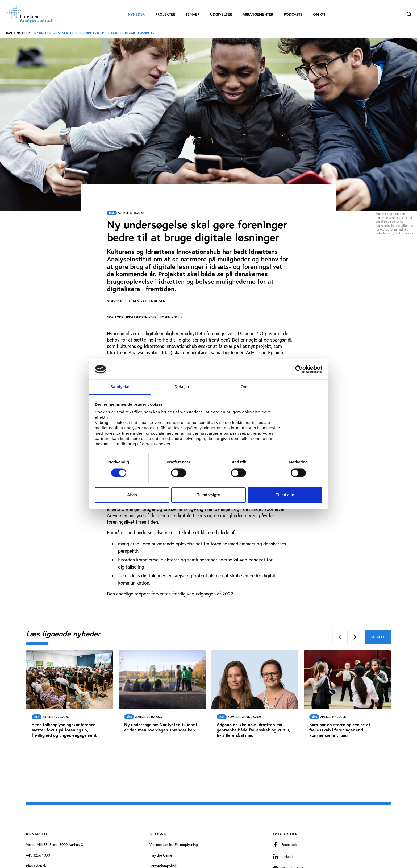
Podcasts (293, 14)
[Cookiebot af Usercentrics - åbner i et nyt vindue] (299, 369)
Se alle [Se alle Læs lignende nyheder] (378, 637)
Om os (319, 14)
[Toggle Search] (409, 14)
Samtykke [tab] (120, 387)
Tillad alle (285, 495)
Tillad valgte (208, 495)
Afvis (132, 495)
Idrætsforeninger (141, 317)
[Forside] (29, 14)
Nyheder (136, 14)
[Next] (355, 637)
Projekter (165, 14)
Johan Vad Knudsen (146, 301)
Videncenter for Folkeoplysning (174, 845)
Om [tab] (244, 387)
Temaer (193, 14)
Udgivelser (221, 14)
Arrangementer (258, 14)
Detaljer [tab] (182, 387)
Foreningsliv (172, 317)
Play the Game (161, 855)
